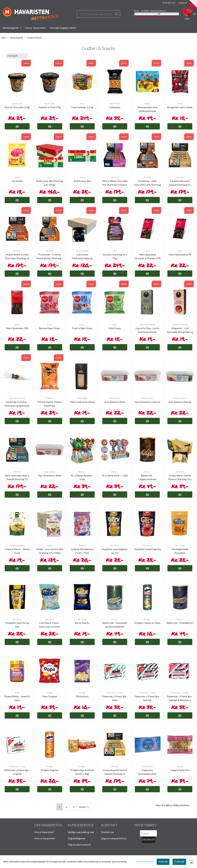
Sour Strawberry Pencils (147, 402)
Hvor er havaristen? (45, 838)
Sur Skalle (17, 181)
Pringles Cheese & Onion (147, 623)
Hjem (4, 38)
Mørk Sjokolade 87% (180, 254)
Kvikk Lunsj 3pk (82, 181)
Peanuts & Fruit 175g (50, 107)
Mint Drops (115, 328)
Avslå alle (163, 862)
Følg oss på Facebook (79, 845)
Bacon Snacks (82, 623)
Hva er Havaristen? (36, 28)
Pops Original (50, 696)
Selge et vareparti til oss (114, 838)
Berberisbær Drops (50, 328)
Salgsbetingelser (77, 838)
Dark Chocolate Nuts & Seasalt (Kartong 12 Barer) (17, 479)
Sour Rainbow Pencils (180, 402)
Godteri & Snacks (34, 38)
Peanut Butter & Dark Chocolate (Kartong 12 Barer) (17, 258)
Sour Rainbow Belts (115, 402)
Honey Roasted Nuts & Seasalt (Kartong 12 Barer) (115, 774)
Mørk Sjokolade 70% (17, 328)
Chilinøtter (115, 107)
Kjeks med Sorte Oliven (82, 402)
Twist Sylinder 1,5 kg (82, 107)
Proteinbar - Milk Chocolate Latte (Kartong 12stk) (147, 185)
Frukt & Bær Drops (82, 328)
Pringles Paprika (50, 770)
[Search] (98, 14)
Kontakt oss (169, 3)
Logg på (183, 3)
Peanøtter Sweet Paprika (147, 549)
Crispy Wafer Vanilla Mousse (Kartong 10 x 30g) (180, 479)
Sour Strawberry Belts (50, 475)
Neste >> (84, 807)
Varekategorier (11, 28)
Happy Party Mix (180, 770)
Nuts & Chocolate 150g (17, 107)
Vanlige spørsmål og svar (81, 832)
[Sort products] (17, 56)
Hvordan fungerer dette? (63, 28)
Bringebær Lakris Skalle (180, 107)
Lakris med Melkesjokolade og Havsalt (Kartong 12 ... (82, 258)
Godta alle (179, 862)
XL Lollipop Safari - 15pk (115, 475)
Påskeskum (82, 696)
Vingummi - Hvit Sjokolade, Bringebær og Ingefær (180, 332)
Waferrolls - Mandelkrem (180, 623)
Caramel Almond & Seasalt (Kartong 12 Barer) (180, 185)
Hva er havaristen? (44, 832)
